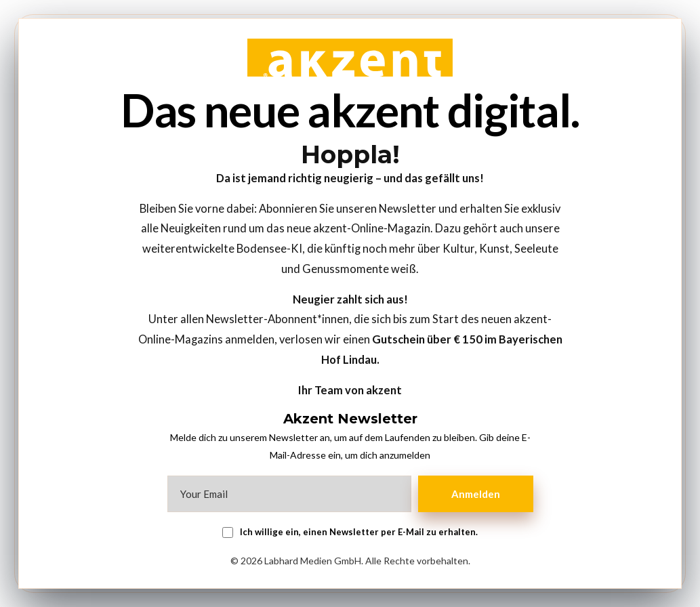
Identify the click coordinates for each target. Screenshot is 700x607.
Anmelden (476, 494)
